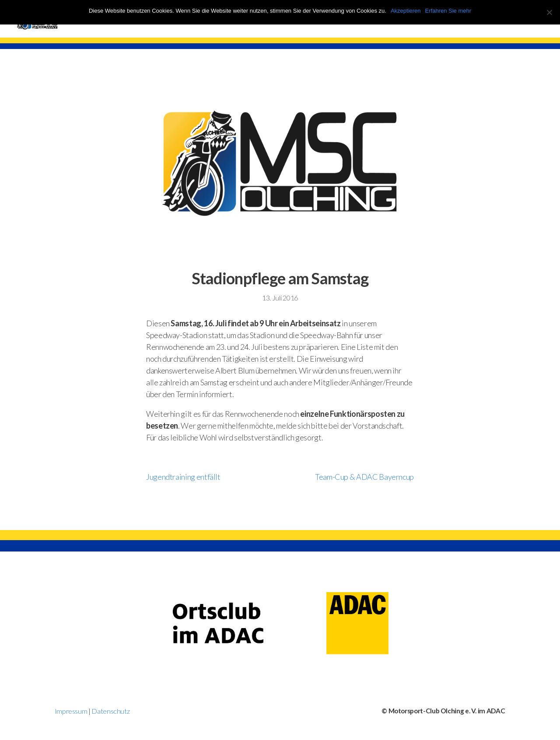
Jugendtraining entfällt (183, 477)
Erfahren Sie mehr (448, 11)
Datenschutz (110, 711)
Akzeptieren (406, 11)
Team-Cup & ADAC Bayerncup (364, 477)
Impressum (71, 711)
